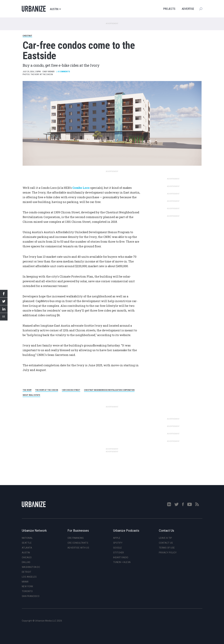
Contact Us (166, 543)
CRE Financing (76, 538)
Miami (25, 582)
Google (118, 548)
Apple (117, 538)
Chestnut (27, 36)
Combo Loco (81, 188)
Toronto (27, 591)
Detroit (27, 572)
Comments (63, 72)
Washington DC (31, 567)
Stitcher (119, 553)
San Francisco (31, 596)
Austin (55, 9)
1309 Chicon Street (71, 390)
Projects (169, 9)
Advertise (188, 9)
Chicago (27, 557)
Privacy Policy (168, 553)
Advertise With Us (78, 548)
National (27, 538)
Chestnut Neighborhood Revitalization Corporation (109, 390)
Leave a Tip (165, 538)
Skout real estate (31, 395)
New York (27, 586)
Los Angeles (29, 577)
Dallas (26, 562)
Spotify (118, 543)
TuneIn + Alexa (122, 562)
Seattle (27, 543)
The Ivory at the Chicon (47, 390)
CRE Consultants (78, 543)
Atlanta (27, 548)
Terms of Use (167, 548)
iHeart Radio (121, 557)
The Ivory (27, 390)
